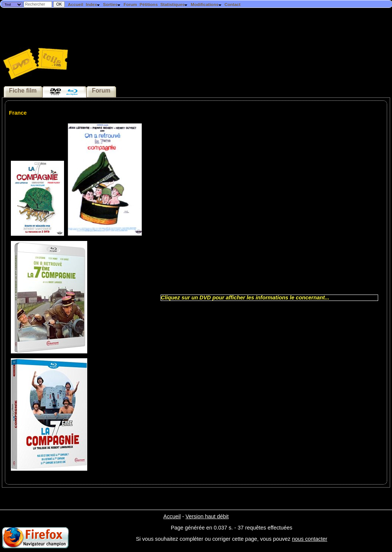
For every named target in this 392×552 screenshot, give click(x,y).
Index (93, 4)
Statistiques (174, 4)
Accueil (75, 4)
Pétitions (149, 4)
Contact (232, 4)
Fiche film (23, 91)
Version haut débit (207, 516)
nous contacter (310, 539)
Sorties (112, 4)
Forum (130, 4)
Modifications (206, 4)
